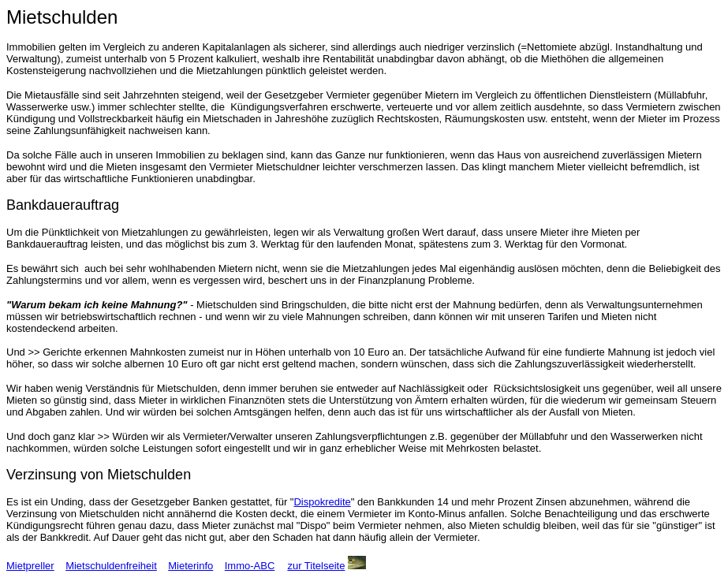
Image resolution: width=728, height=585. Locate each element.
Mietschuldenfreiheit (111, 566)
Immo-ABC (250, 566)
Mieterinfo (190, 566)
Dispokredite (322, 502)
